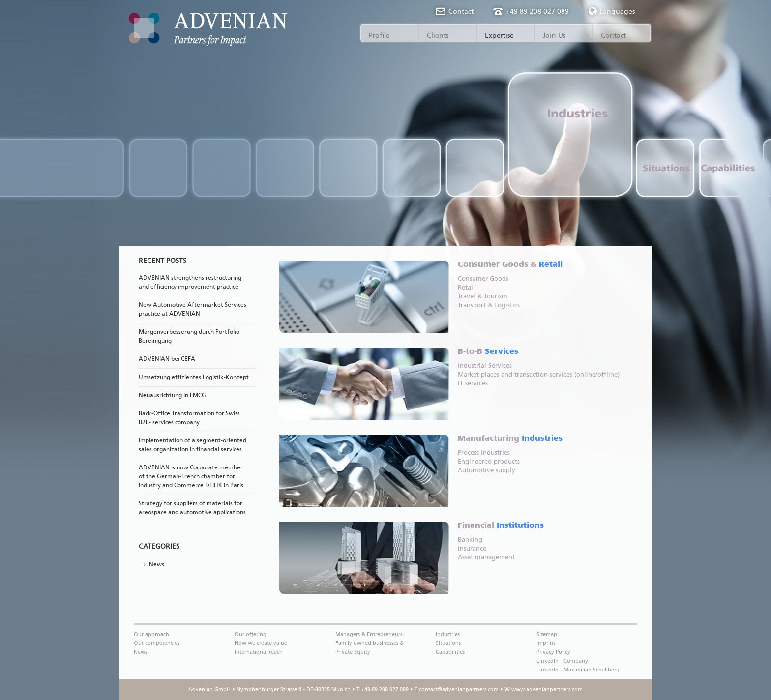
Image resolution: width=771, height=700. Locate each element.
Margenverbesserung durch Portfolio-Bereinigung (190, 337)
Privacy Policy (553, 652)
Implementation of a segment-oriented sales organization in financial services (193, 445)
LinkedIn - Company (562, 661)
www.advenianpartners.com (547, 689)
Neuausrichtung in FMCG (172, 396)
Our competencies (157, 643)
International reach (259, 652)
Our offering (251, 634)
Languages (612, 11)
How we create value (261, 643)
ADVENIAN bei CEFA (167, 359)
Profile (379, 36)
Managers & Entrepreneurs (369, 634)
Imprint (546, 643)
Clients (438, 36)
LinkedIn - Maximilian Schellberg (578, 670)
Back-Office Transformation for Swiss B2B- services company (189, 418)
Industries (448, 634)
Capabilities (450, 652)
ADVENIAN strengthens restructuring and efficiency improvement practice (190, 283)
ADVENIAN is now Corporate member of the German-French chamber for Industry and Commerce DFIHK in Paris (191, 477)
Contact (461, 12)
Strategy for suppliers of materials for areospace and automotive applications (192, 508)
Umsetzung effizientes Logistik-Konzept (194, 378)
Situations (448, 643)
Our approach (151, 634)
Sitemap (547, 634)
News (157, 565)
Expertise (499, 36)
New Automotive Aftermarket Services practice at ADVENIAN (193, 310)
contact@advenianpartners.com (459, 689)
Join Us (554, 36)
